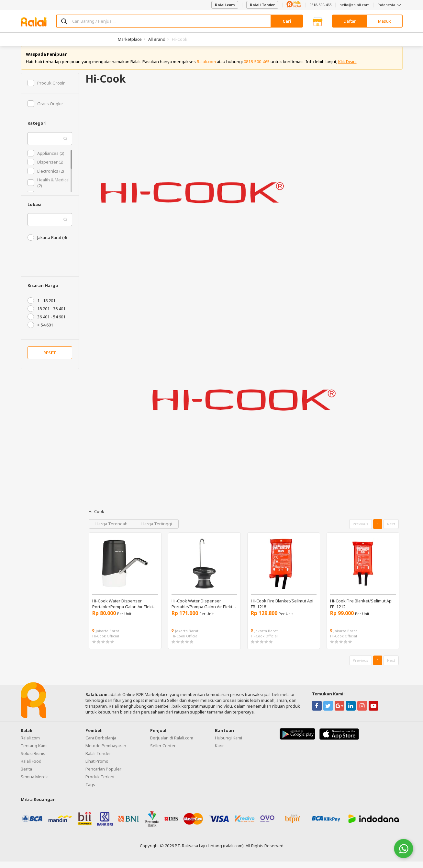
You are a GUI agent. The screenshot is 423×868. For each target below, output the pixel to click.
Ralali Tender (262, 5)
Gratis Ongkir (45, 110)
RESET (50, 360)
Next (391, 531)
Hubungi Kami (228, 744)
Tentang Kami (34, 752)
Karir (219, 752)
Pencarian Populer (103, 775)
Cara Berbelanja (101, 744)
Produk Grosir (46, 89)
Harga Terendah (112, 531)
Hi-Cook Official (106, 642)
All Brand (157, 39)
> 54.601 (40, 332)
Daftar (350, 21)
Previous (361, 531)
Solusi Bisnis (33, 760)
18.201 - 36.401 (46, 315)
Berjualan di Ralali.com (172, 744)
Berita (26, 775)
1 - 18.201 (41, 307)
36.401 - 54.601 (46, 324)
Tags (90, 791)
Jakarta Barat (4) (47, 244)
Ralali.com (225, 5)
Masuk (384, 21)
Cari (287, 21)
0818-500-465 (320, 5)
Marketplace (130, 39)
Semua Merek (34, 783)
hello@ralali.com (355, 5)
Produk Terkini (100, 783)
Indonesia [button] (390, 5)
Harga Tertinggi (157, 531)
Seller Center (163, 752)
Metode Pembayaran (106, 752)
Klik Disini (347, 68)
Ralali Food (31, 768)
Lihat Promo (97, 768)
